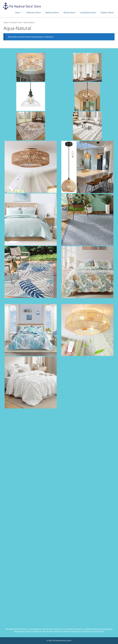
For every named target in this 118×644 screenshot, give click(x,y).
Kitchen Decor (69, 13)
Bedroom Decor (52, 13)
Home (6, 22)
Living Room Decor (88, 13)
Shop (20, 13)
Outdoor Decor (107, 13)
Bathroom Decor (34, 13)
